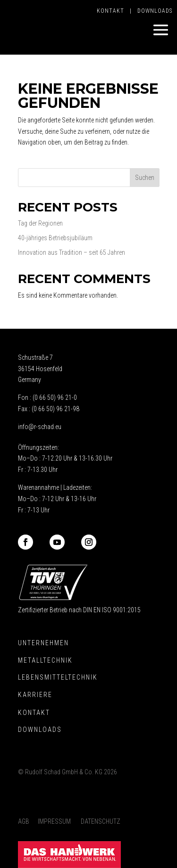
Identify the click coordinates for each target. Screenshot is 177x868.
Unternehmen (43, 643)
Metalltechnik (45, 660)
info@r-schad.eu (40, 427)
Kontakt (113, 11)
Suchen (145, 178)
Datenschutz (101, 821)
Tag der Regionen (40, 223)
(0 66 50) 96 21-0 (55, 397)
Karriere (35, 695)
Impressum (54, 821)
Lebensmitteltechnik (58, 677)
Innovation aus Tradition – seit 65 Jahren (72, 252)
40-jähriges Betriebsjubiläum (55, 238)
